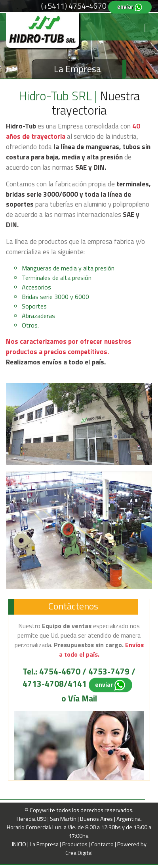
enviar (130, 7)
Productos (75, 844)
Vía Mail (83, 698)
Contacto (103, 844)
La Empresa (45, 844)
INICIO (20, 844)
